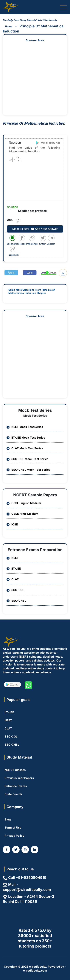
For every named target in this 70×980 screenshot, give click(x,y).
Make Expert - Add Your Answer (35, 229)
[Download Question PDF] (63, 273)
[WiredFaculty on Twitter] (16, 850)
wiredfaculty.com (35, 971)
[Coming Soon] (35, 850)
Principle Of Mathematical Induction (34, 29)
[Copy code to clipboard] (14, 251)
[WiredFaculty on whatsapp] (29, 685)
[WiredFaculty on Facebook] (7, 850)
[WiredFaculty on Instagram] (25, 850)
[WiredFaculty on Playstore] (12, 685)
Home (9, 26)
